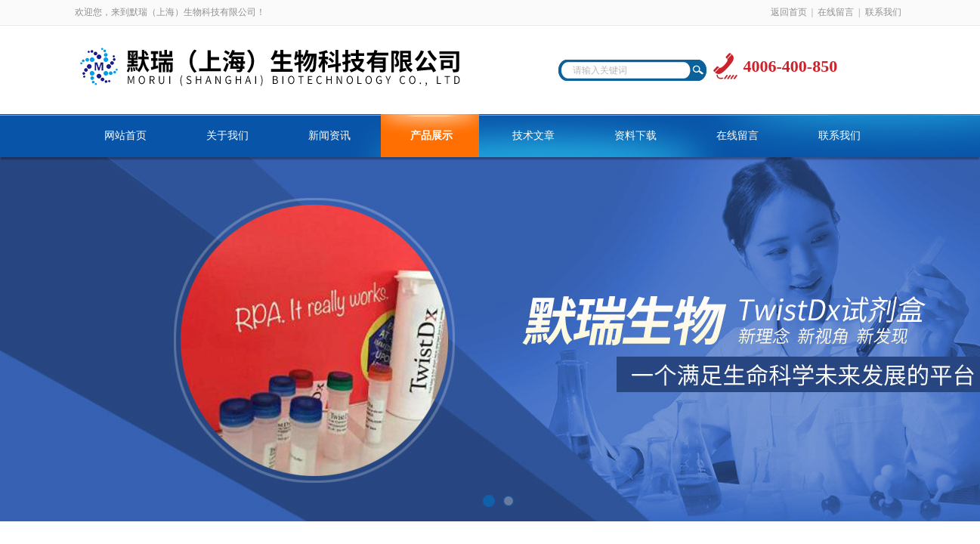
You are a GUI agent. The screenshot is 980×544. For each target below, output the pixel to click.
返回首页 (789, 12)
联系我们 (883, 12)
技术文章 (533, 136)
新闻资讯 (329, 136)
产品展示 (431, 136)
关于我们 (227, 136)
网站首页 (125, 136)
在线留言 (836, 12)
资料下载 (635, 136)
